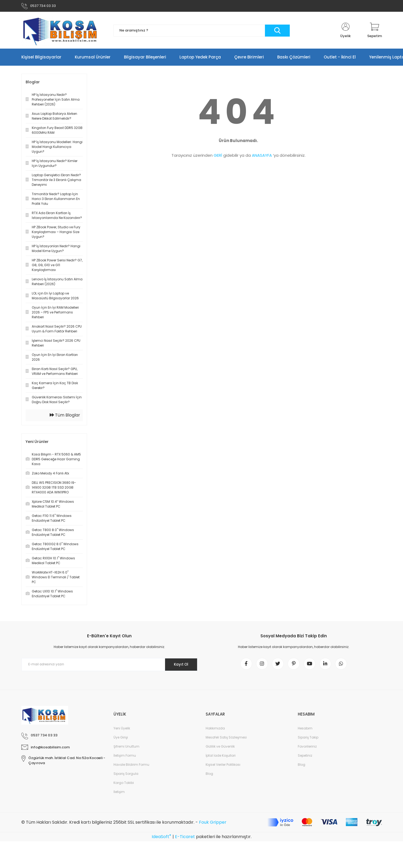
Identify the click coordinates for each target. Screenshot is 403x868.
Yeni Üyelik (122, 731)
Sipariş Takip (308, 740)
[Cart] (375, 32)
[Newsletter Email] (109, 666)
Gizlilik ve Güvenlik (220, 749)
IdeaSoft (161, 839)
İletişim (119, 794)
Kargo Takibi (124, 785)
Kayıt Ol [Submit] (180, 665)
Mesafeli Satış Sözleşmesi (226, 740)
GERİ (218, 156)
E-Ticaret (185, 839)
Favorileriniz (307, 749)
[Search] (202, 32)
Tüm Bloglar (65, 416)
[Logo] (61, 32)
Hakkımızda (215, 731)
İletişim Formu (125, 758)
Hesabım (305, 731)
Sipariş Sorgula (126, 776)
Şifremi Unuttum (126, 749)
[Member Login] (346, 32)
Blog (209, 776)
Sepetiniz (305, 758)
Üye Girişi (121, 740)
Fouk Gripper (213, 825)
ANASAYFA (262, 156)
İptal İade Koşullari (221, 758)
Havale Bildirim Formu (131, 767)
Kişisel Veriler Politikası (223, 767)
